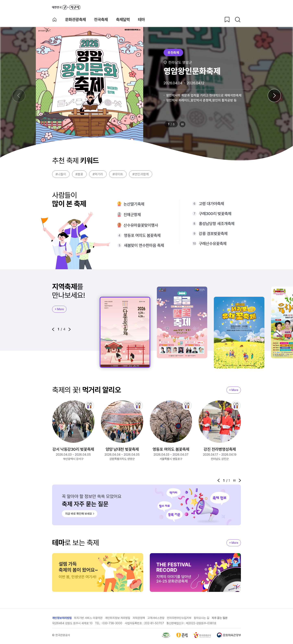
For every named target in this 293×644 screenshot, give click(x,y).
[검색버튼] (238, 20)
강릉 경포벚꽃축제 (213, 234)
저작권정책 (139, 618)
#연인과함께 (141, 174)
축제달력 (123, 20)
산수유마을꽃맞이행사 (141, 225)
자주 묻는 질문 (220, 618)
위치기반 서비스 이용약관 (88, 618)
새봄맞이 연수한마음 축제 (144, 245)
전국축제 (101, 20)
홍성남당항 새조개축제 (217, 224)
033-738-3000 (112, 623)
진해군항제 (132, 215)
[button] (53, 329)
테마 (141, 20)
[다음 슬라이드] (274, 96)
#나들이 (61, 174)
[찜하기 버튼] (227, 20)
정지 (183, 124)
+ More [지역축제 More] (59, 309)
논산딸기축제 (134, 204)
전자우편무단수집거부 (179, 618)
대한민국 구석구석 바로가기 (66, 7)
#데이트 (118, 174)
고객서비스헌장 (156, 618)
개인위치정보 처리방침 (118, 618)
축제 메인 (55, 20)
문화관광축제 (75, 20)
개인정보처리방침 (62, 618)
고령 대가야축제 (211, 204)
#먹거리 (98, 174)
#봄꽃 (79, 174)
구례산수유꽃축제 (213, 244)
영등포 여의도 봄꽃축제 (142, 235)
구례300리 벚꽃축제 (215, 214)
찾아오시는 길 (201, 618)
